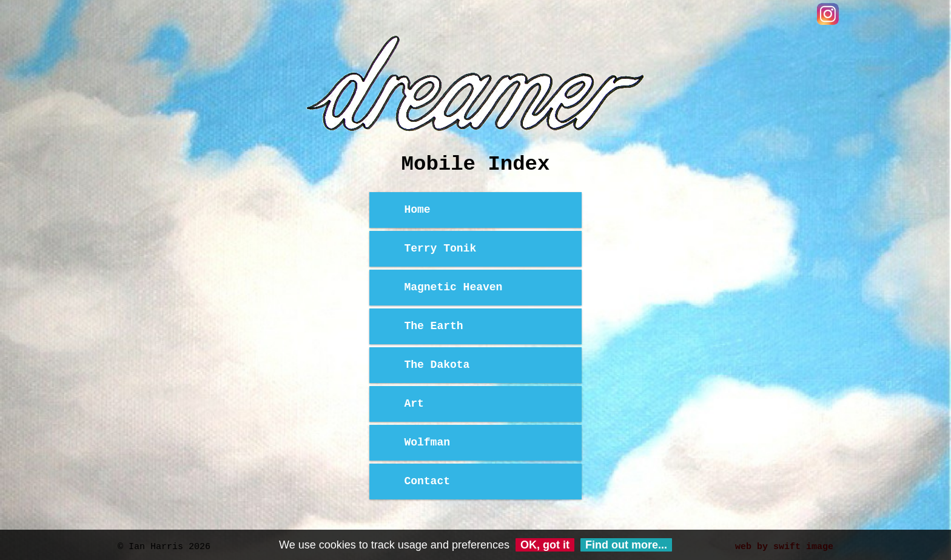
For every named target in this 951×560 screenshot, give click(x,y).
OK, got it (545, 545)
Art (414, 404)
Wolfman (427, 442)
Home (417, 210)
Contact (427, 481)
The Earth (433, 326)
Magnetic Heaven (453, 287)
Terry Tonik (440, 248)
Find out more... (626, 545)
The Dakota (437, 365)
